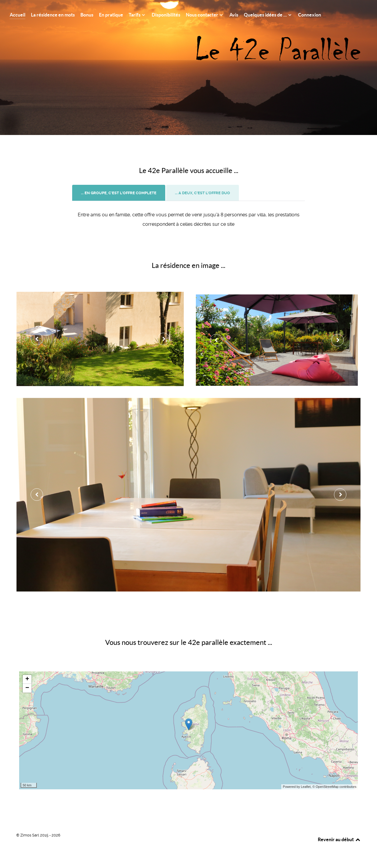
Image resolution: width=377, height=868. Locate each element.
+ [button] (27, 679)
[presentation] (119, 193)
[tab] (119, 193)
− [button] (27, 688)
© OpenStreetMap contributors (334, 787)
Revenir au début (339, 839)
